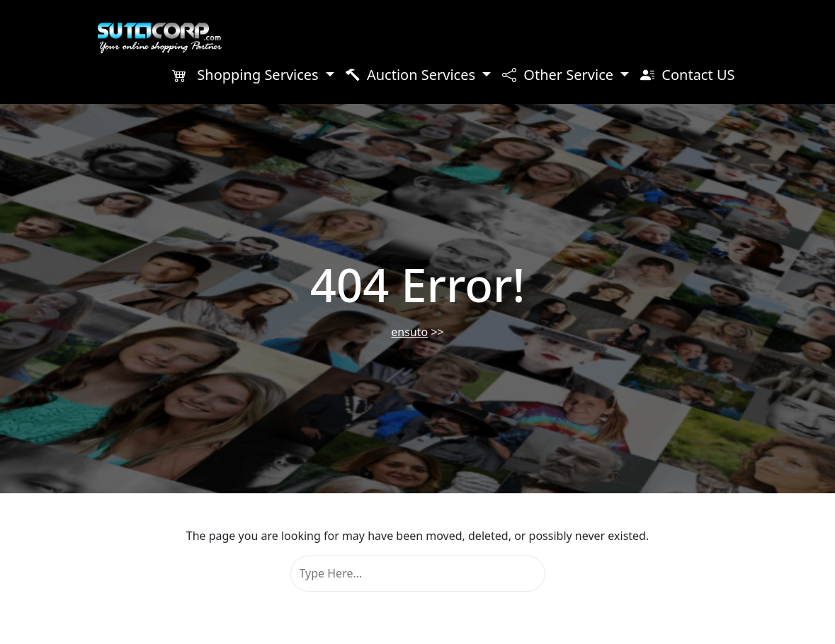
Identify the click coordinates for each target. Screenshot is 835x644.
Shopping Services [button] (247, 75)
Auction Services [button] (412, 75)
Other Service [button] (559, 75)
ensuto (409, 332)
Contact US (687, 75)
